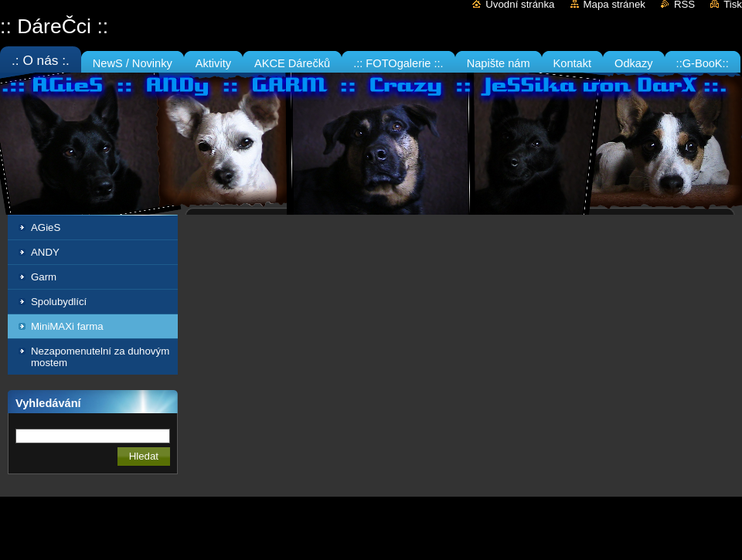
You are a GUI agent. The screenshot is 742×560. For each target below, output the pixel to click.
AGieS (46, 227)
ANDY (45, 252)
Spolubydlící (59, 302)
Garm (44, 277)
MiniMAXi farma (67, 326)
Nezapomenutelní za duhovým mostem (100, 357)
